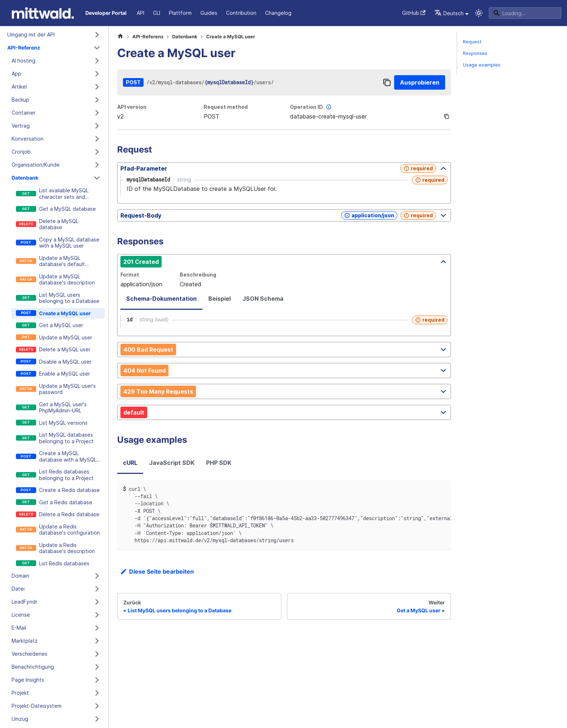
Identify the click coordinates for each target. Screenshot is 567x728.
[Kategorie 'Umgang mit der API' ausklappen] (97, 35)
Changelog (278, 13)
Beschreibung (198, 275)
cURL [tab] (130, 463)
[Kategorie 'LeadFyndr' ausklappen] (97, 602)
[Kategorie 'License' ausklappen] (97, 615)
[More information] (329, 107)
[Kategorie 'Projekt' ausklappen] (97, 693)
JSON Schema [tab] (263, 299)
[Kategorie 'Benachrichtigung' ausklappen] (97, 667)
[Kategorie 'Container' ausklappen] (97, 113)
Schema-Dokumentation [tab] (161, 299)
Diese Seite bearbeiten (157, 571)
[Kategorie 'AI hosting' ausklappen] (97, 61)
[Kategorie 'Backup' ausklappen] (97, 100)
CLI (157, 13)
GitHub (414, 13)
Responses (475, 53)
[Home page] (120, 37)
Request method (226, 107)
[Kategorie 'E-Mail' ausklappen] (97, 628)
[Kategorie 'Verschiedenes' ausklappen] (97, 654)
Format (130, 275)
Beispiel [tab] (219, 299)
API (140, 13)
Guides (209, 13)
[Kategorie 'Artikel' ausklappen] (97, 87)
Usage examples (482, 65)
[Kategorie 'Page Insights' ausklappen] (97, 680)
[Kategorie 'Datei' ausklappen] (97, 589)
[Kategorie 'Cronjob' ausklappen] (97, 152)
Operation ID (312, 107)
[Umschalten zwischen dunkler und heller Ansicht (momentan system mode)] (479, 13)
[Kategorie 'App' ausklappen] (97, 74)
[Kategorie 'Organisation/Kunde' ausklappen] (97, 165)
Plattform (180, 13)
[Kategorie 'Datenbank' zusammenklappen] (97, 178)
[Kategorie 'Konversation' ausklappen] (97, 139)
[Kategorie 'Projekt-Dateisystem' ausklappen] (97, 706)
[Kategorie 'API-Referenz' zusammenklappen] (97, 48)
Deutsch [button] (449, 13)
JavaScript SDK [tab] (172, 463)
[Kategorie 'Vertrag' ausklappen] (97, 126)
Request (472, 42)
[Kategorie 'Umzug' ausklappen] (97, 719)
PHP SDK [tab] (219, 463)
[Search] (525, 13)
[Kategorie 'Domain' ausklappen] (97, 576)
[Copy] (387, 82)
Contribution (241, 13)
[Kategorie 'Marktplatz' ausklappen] (97, 641)
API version (132, 107)
